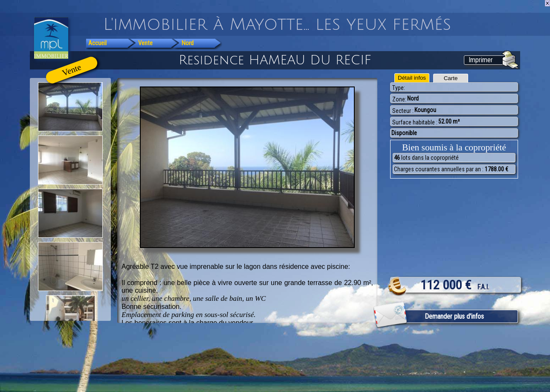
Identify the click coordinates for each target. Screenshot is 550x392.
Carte (451, 78)
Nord (188, 43)
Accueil (97, 43)
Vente (145, 43)
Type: (399, 88)
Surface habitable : (415, 122)
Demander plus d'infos (454, 316)
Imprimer (481, 60)
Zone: (399, 99)
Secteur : (403, 111)
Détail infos (412, 78)
